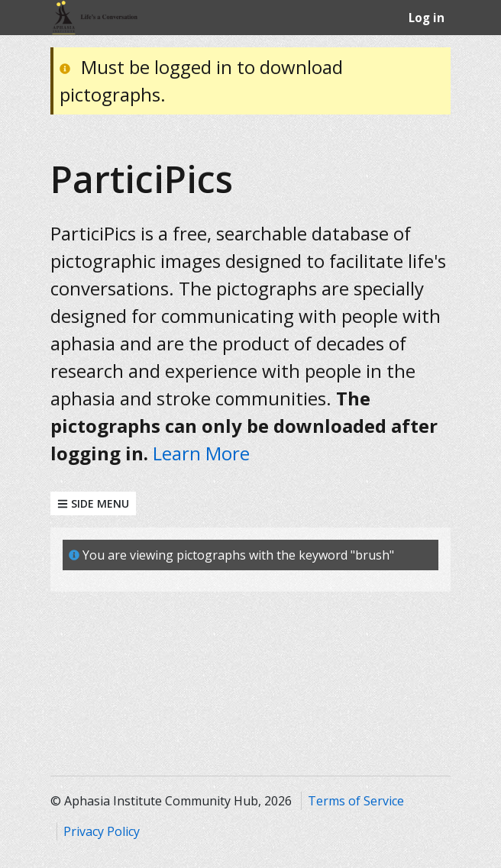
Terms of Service (356, 801)
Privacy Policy (102, 831)
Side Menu (93, 503)
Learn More (201, 453)
